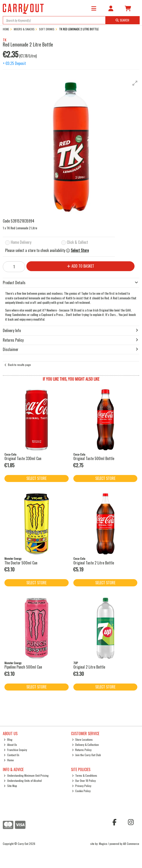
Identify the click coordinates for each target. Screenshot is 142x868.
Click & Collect (77, 243)
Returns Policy (82, 750)
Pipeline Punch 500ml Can (23, 667)
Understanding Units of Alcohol (23, 781)
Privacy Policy (82, 786)
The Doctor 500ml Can (21, 563)
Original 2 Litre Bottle (89, 667)
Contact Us (12, 755)
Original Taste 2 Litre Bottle (94, 563)
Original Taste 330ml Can (23, 458)
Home (9, 760)
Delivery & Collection (85, 745)
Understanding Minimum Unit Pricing (26, 775)
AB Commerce (131, 844)
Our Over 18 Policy (84, 781)
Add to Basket (81, 266)
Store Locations (82, 739)
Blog (8, 739)
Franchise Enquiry (15, 750)
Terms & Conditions (85, 775)
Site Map (10, 786)
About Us (10, 745)
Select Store (80, 250)
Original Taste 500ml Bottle (94, 458)
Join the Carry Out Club (87, 755)
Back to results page (19, 365)
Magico (103, 844)
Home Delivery (21, 243)
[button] (135, 83)
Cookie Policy (81, 791)
